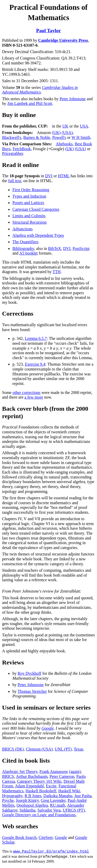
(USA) (67, 133)
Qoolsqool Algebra (32, 805)
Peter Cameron (62, 776)
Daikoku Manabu (58, 796)
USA (84, 126)
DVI (49, 176)
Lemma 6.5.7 (36, 338)
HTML (64, 176)
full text (15, 181)
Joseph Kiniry (27, 800)
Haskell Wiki (69, 791)
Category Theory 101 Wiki (39, 781)
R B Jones (33, 796)
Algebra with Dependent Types (38, 235)
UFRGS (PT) (74, 810)
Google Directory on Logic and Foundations (39, 815)
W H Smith (81, 137)
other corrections (26, 393)
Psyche (8, 800)
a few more (34, 397)
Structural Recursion (29, 222)
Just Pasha (83, 796)
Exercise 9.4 (35, 364)
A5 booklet (28, 253)
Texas (79, 749)
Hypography (12, 796)
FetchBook (22, 149)
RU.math (57, 805)
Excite (51, 786)
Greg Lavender (53, 800)
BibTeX (55, 248)
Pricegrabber (13, 153)
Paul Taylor (48, 31)
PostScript (81, 248)
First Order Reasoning (31, 190)
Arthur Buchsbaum (32, 776)
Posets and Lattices (28, 203)
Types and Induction (29, 196)
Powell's (59, 137)
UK (65, 126)
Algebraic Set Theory (20, 772)
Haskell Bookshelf (41, 791)
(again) (75, 772)
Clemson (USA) (39, 749)
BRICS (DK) (13, 749)
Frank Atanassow (54, 772)
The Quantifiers (25, 242)
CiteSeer (46, 837)
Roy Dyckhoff (29, 673)
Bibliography (23, 248)
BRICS (8, 776)
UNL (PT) (63, 749)
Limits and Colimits (29, 216)
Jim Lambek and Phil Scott (30, 103)
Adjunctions (23, 229)
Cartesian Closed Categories (36, 209)
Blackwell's (12, 137)
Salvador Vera (49, 810)
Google (47, 728)
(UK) (56, 133)
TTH (57, 272)
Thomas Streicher (32, 691)
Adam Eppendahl (29, 786)
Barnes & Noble (37, 137)
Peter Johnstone (73, 99)
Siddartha (27, 810)
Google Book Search (19, 837)
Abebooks (64, 144)
